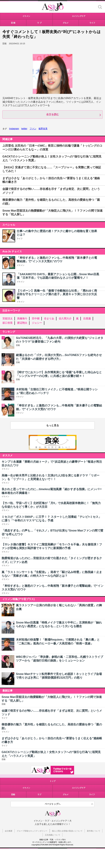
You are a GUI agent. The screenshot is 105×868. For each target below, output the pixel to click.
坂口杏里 (7, 323)
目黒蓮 (87, 319)
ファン (33, 129)
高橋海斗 (22, 319)
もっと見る (53, 425)
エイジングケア (79, 788)
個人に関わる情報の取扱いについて (67, 831)
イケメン (21, 265)
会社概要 (9, 831)
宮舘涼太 (7, 319)
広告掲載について (53, 835)
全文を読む (53, 114)
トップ (53, 781)
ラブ (39, 795)
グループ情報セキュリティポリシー (32, 831)
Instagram (14, 129)
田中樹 (36, 319)
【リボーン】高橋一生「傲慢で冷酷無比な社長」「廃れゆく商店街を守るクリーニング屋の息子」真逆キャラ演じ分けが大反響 (57, 294)
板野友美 (43, 129)
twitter (24, 129)
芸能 (13, 795)
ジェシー (37, 323)
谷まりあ (49, 319)
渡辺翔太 (22, 323)
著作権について (94, 831)
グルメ (66, 795)
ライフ (20, 239)
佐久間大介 (65, 319)
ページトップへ (53, 804)
